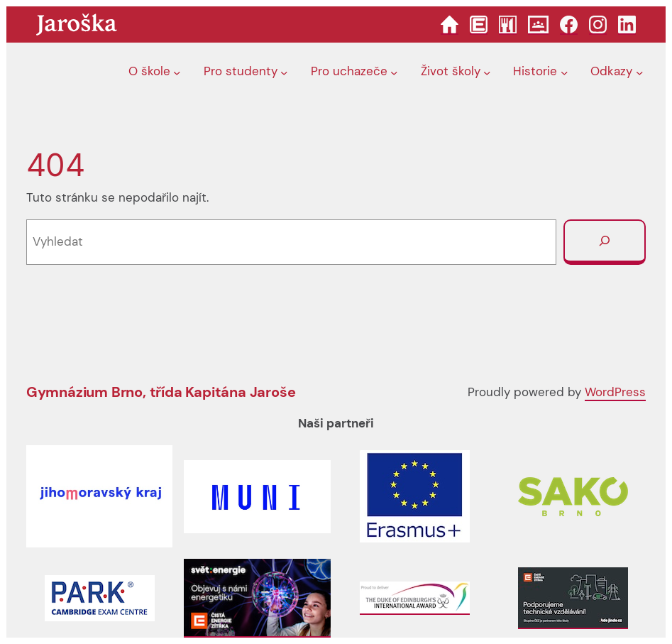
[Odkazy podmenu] (639, 72)
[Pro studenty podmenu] (284, 72)
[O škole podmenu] (177, 72)
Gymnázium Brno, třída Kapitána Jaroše (161, 392)
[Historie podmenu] (564, 72)
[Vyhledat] (605, 242)
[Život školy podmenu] (487, 72)
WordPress (615, 392)
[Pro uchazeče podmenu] (394, 72)
